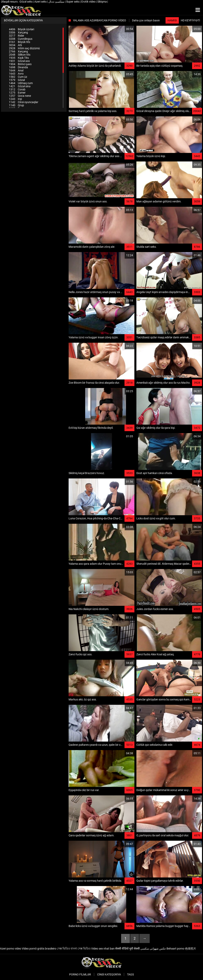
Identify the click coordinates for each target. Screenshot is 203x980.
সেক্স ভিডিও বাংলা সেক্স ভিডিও (74, 949)
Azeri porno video (11, 949)
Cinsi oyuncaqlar (24, 102)
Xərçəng (18, 32)
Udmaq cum (21, 83)
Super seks (73, 2)
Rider (17, 36)
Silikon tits (20, 55)
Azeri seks (41, 2)
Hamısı (172, 20)
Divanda (18, 67)
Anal (16, 70)
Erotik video (89, 2)
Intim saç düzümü (24, 48)
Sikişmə (102, 2)
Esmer (17, 93)
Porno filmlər (80, 974)
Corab (17, 89)
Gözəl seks (26, 2)
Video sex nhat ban (103, 949)
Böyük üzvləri (22, 29)
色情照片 (191, 949)
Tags (130, 974)
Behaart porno (175, 949)
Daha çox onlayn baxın (146, 20)
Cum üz (18, 77)
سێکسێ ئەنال (57, 2)
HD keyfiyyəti (190, 20)
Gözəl (17, 80)
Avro (16, 74)
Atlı (15, 45)
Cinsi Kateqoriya (109, 974)
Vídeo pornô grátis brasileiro (39, 949)
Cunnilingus (21, 39)
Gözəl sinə (20, 86)
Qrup (16, 105)
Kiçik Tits (19, 58)
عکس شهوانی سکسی (153, 949)
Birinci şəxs (20, 64)
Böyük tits (20, 42)
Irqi (15, 99)
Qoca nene (20, 96)
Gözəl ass (19, 61)
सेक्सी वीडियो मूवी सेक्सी (127, 949)
